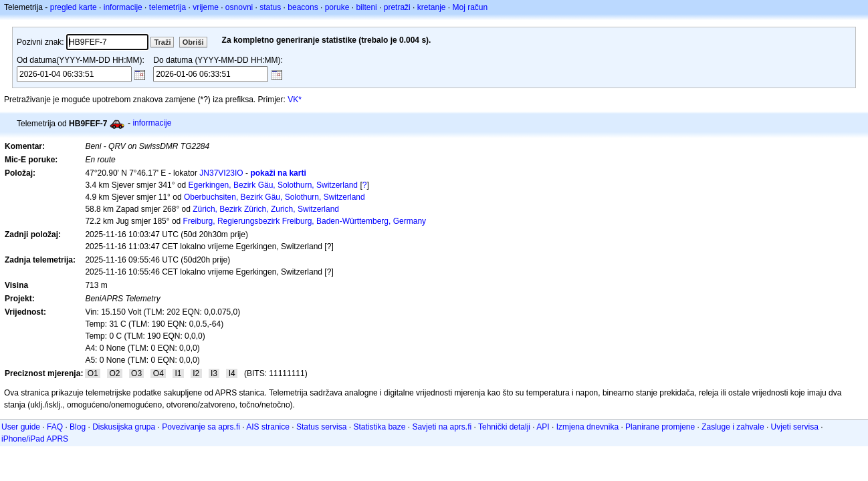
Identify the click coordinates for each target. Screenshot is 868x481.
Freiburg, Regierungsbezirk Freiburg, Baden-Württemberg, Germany (305, 221)
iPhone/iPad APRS (35, 439)
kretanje (432, 7)
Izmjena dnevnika (587, 427)
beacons (303, 7)
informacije (123, 7)
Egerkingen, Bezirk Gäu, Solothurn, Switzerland (273, 185)
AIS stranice (268, 427)
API (543, 427)
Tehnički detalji (504, 427)
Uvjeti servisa (795, 427)
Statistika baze (379, 427)
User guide (21, 427)
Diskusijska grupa (124, 427)
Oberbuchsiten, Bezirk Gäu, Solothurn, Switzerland (275, 197)
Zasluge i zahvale (733, 427)
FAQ (55, 427)
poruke (337, 7)
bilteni (366, 7)
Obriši (193, 42)
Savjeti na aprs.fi (442, 427)
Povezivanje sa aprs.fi (201, 427)
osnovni (239, 7)
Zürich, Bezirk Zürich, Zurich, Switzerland (266, 209)
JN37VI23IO (221, 173)
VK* (295, 100)
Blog (78, 427)
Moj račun (470, 7)
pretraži (397, 7)
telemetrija (168, 7)
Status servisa (321, 427)
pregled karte (74, 7)
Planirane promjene (660, 427)
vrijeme (206, 7)
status (270, 7)
